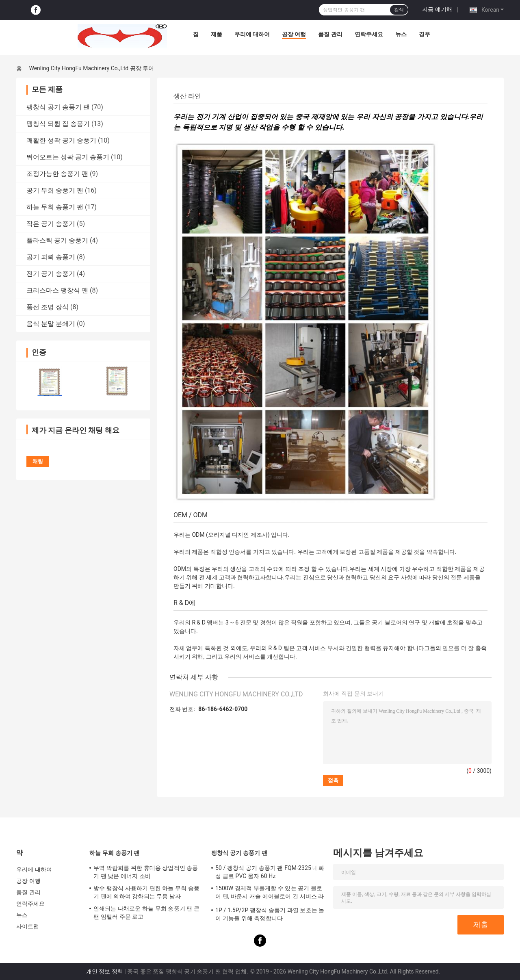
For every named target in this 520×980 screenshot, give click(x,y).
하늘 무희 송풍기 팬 (55, 207)
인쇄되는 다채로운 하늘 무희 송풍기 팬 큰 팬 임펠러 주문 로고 (146, 913)
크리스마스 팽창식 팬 (57, 290)
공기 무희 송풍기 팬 (55, 190)
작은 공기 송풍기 (51, 224)
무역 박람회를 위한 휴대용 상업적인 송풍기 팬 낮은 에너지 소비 (146, 872)
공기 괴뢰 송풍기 (51, 257)
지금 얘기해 (437, 9)
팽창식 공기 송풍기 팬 (58, 107)
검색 (399, 10)
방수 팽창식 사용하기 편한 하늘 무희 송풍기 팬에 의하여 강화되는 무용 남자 (146, 892)
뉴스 (401, 34)
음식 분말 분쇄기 (51, 324)
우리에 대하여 (252, 34)
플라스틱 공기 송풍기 (57, 240)
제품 (217, 34)
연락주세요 (369, 34)
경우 (425, 34)
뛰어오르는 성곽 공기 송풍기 (68, 157)
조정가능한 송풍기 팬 (57, 174)
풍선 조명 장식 (48, 307)
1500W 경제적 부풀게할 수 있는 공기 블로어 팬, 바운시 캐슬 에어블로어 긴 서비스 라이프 (270, 893)
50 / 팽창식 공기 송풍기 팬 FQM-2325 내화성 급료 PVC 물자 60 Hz (270, 872)
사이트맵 (28, 926)
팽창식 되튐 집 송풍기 (58, 124)
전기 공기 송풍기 (51, 274)
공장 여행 (294, 34)
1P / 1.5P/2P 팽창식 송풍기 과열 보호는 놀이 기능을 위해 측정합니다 (270, 914)
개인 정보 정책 (105, 971)
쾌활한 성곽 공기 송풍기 (61, 140)
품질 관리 (330, 34)
